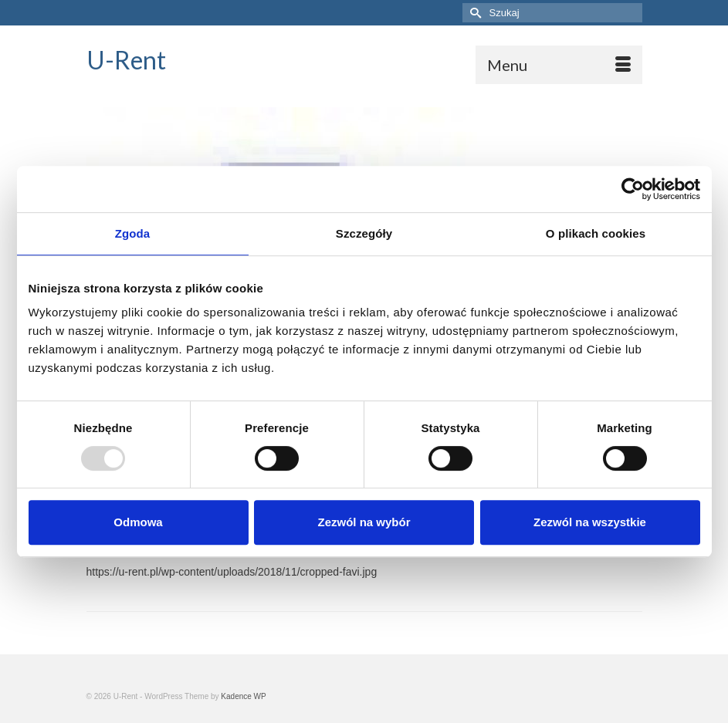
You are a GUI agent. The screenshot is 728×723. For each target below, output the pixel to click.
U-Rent (126, 60)
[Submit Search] (474, 13)
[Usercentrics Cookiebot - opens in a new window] (633, 189)
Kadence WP (243, 696)
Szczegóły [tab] (364, 233)
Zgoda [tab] (133, 233)
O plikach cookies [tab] (596, 233)
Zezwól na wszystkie (590, 522)
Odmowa (138, 522)
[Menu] (559, 65)
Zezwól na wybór (364, 522)
